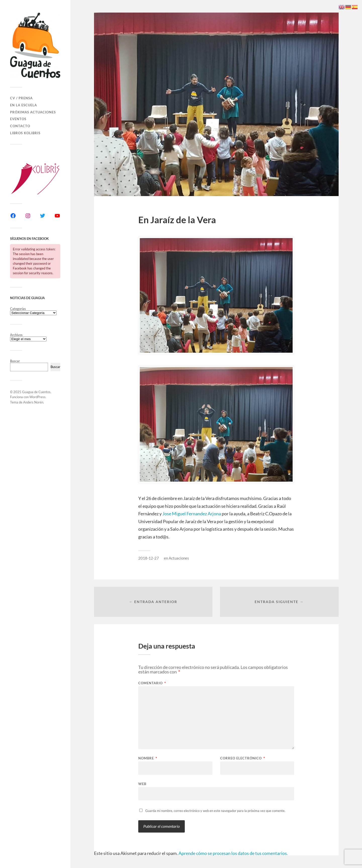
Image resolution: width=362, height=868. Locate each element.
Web (142, 784)
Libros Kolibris (25, 133)
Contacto (20, 126)
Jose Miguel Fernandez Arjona (192, 514)
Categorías (18, 309)
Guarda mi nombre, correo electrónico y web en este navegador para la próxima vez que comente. (215, 811)
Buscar (15, 361)
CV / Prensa (21, 98)
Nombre (148, 758)
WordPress (37, 397)
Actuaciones (179, 558)
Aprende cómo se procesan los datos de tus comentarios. (233, 853)
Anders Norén (33, 402)
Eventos (18, 119)
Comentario (152, 683)
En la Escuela (24, 105)
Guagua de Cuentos (36, 392)
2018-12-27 (149, 558)
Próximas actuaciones (33, 112)
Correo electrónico (243, 758)
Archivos (16, 335)
